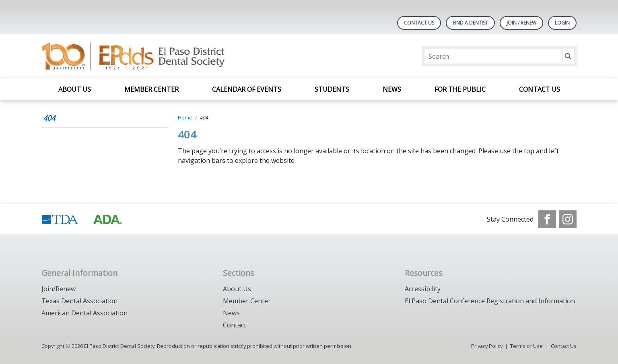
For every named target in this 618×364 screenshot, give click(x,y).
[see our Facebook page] (547, 219)
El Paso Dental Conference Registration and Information (490, 301)
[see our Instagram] (568, 219)
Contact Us (419, 23)
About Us (75, 89)
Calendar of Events (247, 89)
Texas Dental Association (79, 301)
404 (49, 118)
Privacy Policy (487, 346)
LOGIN (562, 23)
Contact (235, 325)
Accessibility (423, 289)
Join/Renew (59, 289)
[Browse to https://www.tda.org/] (82, 219)
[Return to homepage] (145, 56)
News (392, 89)
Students (332, 89)
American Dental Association (84, 313)
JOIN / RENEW (521, 23)
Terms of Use (526, 346)
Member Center (151, 89)
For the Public (460, 89)
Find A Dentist (470, 23)
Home (185, 118)
